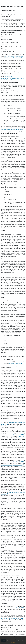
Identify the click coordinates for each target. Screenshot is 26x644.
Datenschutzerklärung (15, 640)
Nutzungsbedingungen (6, 640)
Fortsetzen (13, 643)
